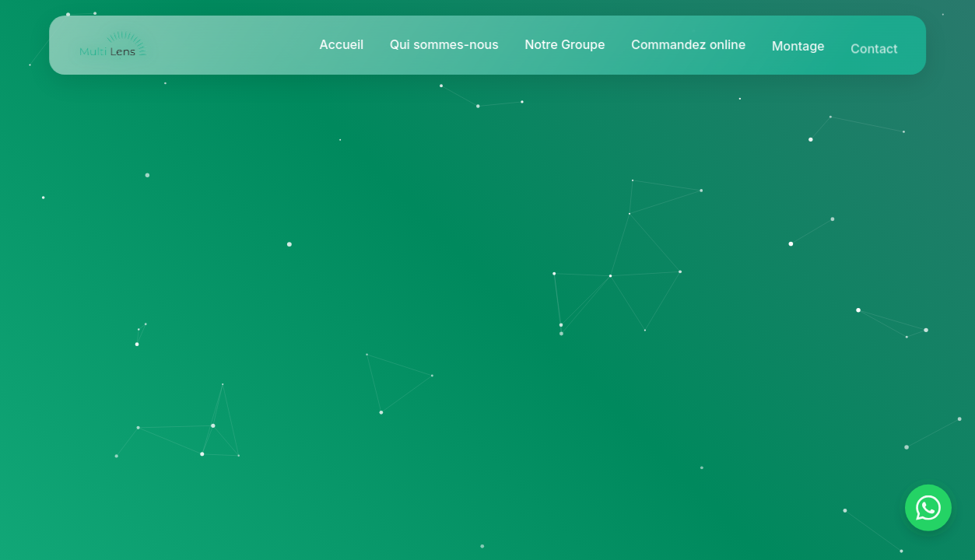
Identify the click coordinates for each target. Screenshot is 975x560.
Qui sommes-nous (444, 44)
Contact (874, 51)
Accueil (341, 44)
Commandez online (688, 46)
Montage (798, 48)
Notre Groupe (565, 44)
